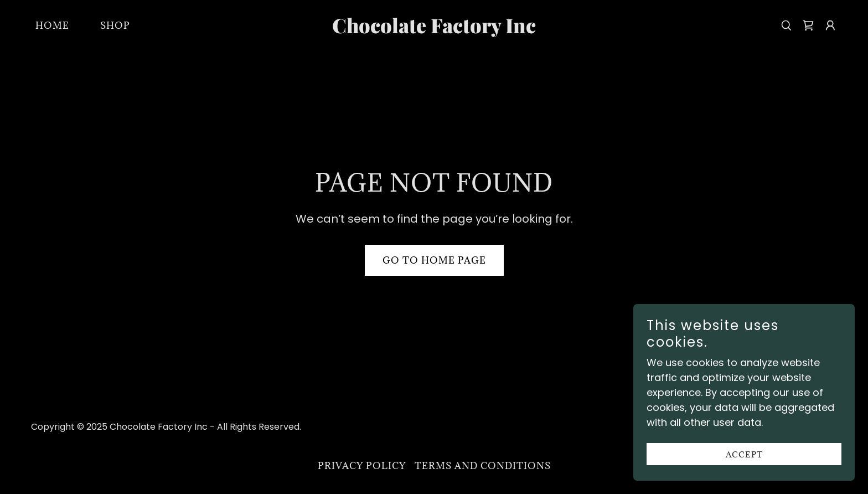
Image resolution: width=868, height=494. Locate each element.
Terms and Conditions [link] (483, 466)
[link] (434, 30)
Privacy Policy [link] (362, 466)
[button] (830, 25)
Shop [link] (115, 25)
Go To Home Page (434, 260)
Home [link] (52, 25)
